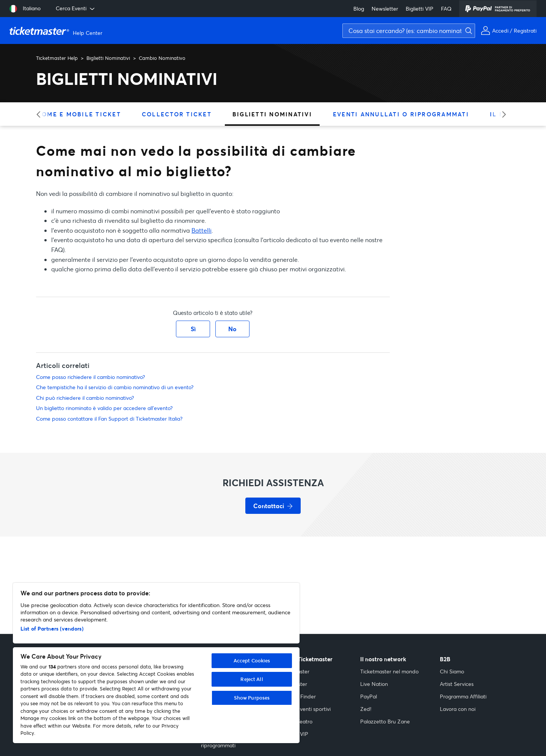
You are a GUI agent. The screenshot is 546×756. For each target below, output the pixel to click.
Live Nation (374, 684)
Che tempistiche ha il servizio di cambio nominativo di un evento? (115, 387)
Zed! (366, 709)
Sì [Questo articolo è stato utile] (193, 329)
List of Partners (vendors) (52, 628)
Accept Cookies (252, 661)
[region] (156, 663)
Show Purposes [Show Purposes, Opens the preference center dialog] (252, 698)
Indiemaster (295, 671)
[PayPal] (498, 9)
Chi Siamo (452, 671)
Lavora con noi (458, 709)
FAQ (446, 9)
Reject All (252, 679)
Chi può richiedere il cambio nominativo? (85, 398)
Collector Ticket (177, 114)
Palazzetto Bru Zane (385, 721)
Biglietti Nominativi (108, 58)
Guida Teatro (297, 721)
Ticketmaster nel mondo (389, 671)
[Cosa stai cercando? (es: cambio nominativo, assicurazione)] (409, 31)
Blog (359, 9)
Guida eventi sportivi (306, 709)
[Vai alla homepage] (57, 31)
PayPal (369, 696)
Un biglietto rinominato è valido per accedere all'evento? (104, 408)
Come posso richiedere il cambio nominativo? (90, 377)
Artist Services (457, 684)
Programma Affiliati (463, 696)
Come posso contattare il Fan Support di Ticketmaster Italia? (109, 419)
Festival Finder (298, 696)
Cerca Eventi (76, 8)
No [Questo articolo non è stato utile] (232, 329)
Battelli (202, 230)
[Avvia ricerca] (538, 17)
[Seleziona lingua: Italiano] (25, 9)
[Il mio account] (509, 31)
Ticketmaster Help (57, 58)
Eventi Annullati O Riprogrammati (401, 114)
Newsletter (385, 9)
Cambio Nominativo (162, 58)
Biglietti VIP (420, 9)
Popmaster (294, 684)
